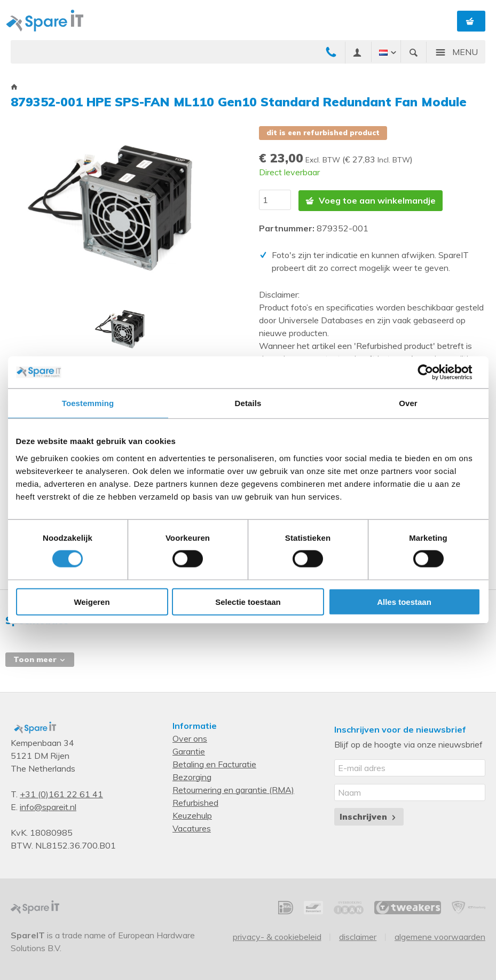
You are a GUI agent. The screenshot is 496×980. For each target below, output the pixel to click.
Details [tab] (248, 403)
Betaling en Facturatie (214, 763)
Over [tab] (408, 403)
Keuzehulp (192, 814)
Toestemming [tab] (88, 403)
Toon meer (40, 658)
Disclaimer (358, 936)
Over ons (190, 737)
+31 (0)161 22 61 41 (61, 793)
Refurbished (195, 802)
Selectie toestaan (248, 601)
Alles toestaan (404, 601)
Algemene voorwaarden (440, 936)
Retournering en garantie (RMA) (233, 789)
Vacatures (192, 827)
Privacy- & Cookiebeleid (277, 936)
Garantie (189, 750)
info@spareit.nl (48, 806)
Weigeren (92, 601)
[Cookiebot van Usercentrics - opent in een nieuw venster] (434, 372)
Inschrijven (369, 815)
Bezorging (192, 776)
